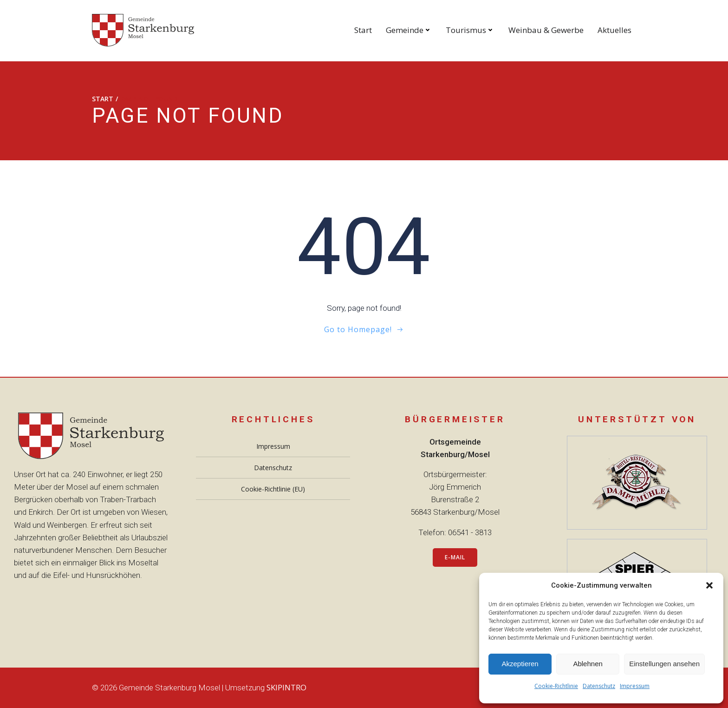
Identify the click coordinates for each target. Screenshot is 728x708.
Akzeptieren (520, 664)
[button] (709, 585)
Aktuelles (614, 30)
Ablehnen (588, 664)
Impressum (635, 686)
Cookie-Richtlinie (556, 686)
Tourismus (470, 30)
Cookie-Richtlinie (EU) (273, 489)
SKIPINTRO (286, 687)
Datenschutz (599, 686)
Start (363, 30)
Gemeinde (409, 30)
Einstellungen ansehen (664, 664)
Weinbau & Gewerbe (546, 30)
